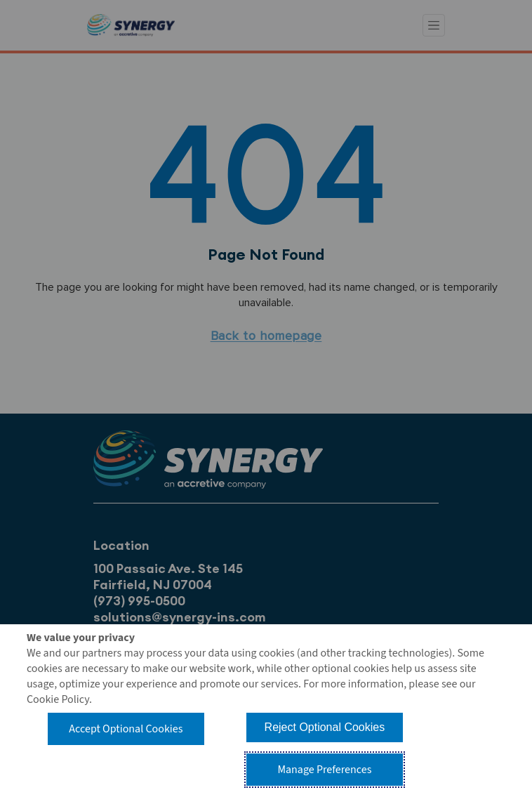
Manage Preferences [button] (324, 770)
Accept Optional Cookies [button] (126, 729)
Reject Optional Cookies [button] (325, 727)
